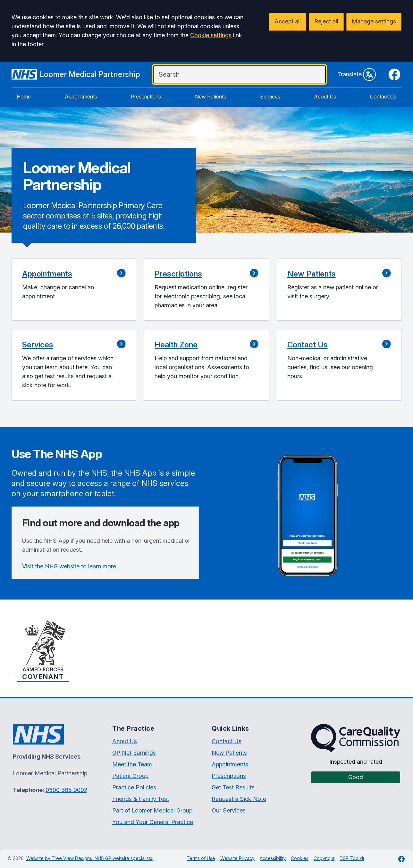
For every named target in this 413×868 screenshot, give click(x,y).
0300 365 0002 (66, 790)
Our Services (229, 810)
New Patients (211, 97)
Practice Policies (134, 787)
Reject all (326, 21)
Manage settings (374, 21)
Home (24, 97)
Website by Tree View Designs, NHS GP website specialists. (90, 858)
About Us (325, 97)
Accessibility (273, 858)
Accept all (288, 21)
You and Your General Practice (153, 822)
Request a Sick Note (239, 799)
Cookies (300, 858)
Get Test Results (233, 787)
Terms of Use (201, 858)
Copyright (324, 858)
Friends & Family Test (141, 799)
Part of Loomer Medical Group (152, 810)
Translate (357, 74)
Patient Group (130, 776)
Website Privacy (237, 858)
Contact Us (383, 97)
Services (270, 97)
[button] (74, 290)
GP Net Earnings (134, 753)
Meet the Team (132, 764)
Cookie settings (211, 35)
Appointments (81, 97)
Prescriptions (146, 97)
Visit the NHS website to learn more (69, 566)
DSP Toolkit (352, 858)
